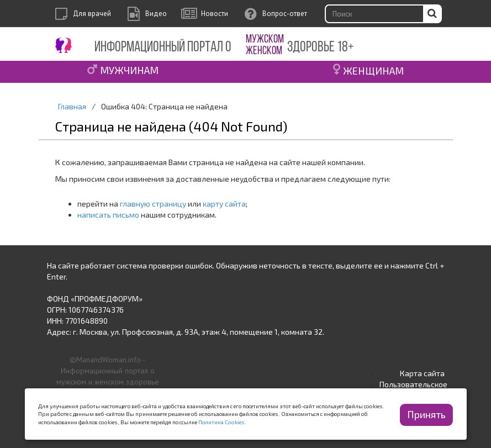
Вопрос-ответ (285, 14)
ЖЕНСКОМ (264, 51)
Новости (215, 14)
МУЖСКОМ (265, 39)
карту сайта (224, 204)
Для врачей (92, 14)
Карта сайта (422, 373)
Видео (156, 14)
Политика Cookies (221, 422)
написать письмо (108, 215)
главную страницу (153, 204)
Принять (426, 414)
